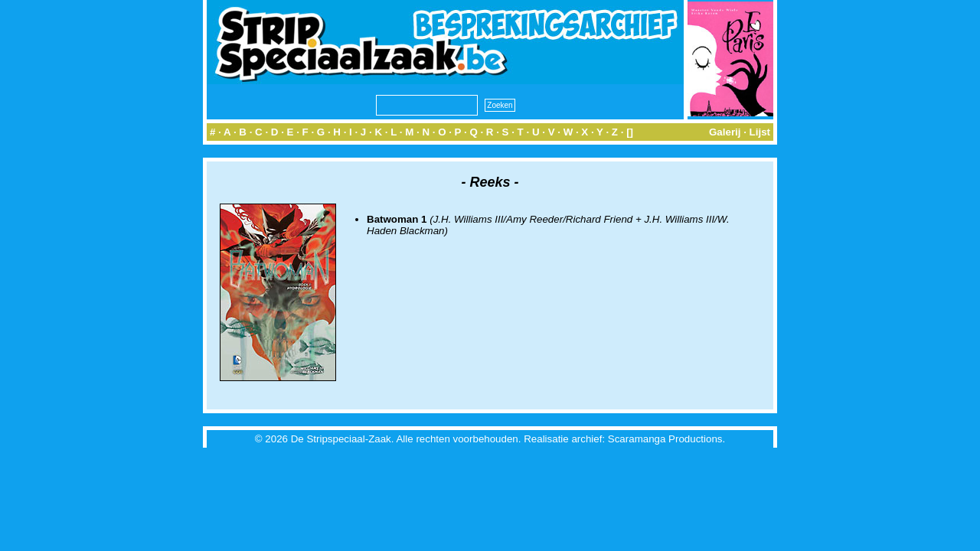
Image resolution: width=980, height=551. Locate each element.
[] (630, 132)
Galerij (725, 132)
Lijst (760, 132)
